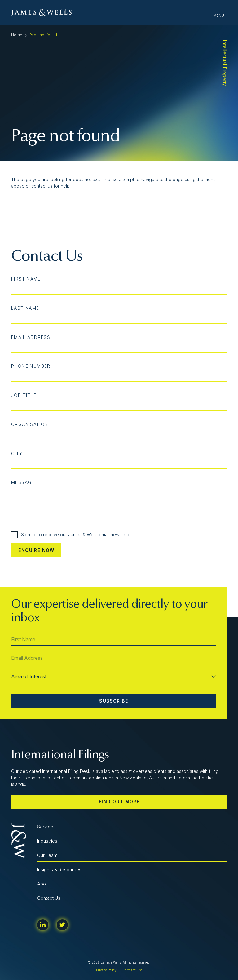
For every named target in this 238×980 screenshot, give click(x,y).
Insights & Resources (59, 869)
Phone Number (31, 366)
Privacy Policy (106, 970)
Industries (47, 841)
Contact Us (49, 898)
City (17, 454)
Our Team (47, 855)
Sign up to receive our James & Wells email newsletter (72, 535)
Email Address (31, 337)
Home (17, 35)
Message (23, 482)
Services (46, 827)
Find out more (119, 802)
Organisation (30, 424)
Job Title (24, 395)
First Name (26, 279)
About (43, 884)
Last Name (25, 308)
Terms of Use (133, 970)
